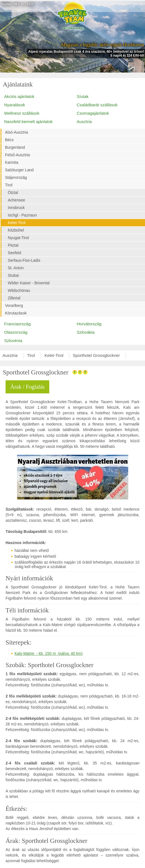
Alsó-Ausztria (16, 132)
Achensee (16, 200)
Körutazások (16, 313)
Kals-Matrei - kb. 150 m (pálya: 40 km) (49, 653)
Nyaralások (15, 105)
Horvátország (89, 324)
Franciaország (17, 324)
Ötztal (13, 193)
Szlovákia (86, 332)
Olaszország (16, 332)
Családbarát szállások (97, 105)
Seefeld (14, 253)
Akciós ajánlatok (19, 96)
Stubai (13, 275)
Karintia (12, 162)
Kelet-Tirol (17, 223)
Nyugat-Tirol (18, 238)
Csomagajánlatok (93, 113)
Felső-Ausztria (17, 155)
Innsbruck (16, 208)
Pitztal (13, 245)
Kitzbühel (16, 230)
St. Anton (16, 268)
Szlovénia (13, 341)
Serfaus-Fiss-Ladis (24, 260)
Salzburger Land (19, 170)
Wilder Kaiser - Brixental (29, 283)
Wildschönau (19, 290)
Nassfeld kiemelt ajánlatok (28, 122)
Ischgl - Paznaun (22, 215)
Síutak (83, 96)
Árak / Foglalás (27, 387)
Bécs (9, 140)
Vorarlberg (14, 306)
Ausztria (84, 122)
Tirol (9, 185)
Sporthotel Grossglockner (96, 355)
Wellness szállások (22, 113)
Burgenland (15, 147)
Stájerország (16, 177)
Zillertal (14, 298)
